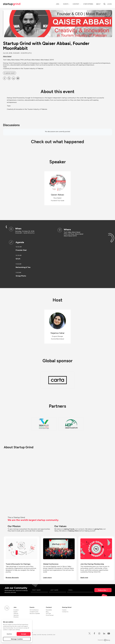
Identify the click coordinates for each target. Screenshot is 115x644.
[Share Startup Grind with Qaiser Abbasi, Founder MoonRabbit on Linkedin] (13, 78)
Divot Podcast (50, 615)
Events (66, 4)
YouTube (48, 613)
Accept (24, 634)
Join (57, 4)
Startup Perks (88, 4)
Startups (16, 613)
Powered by (104, 640)
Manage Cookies (17, 639)
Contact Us (65, 612)
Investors (16, 610)
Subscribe (102, 590)
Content (76, 4)
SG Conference (34, 610)
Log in (109, 4)
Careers (64, 610)
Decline (9, 634)
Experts (16, 612)
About (98, 4)
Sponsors (16, 615)
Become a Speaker (35, 613)
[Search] (104, 4)
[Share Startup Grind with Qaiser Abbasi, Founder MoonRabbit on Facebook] (5, 78)
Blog (47, 612)
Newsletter (49, 610)
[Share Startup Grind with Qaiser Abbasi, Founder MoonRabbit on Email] (18, 78)
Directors (16, 617)
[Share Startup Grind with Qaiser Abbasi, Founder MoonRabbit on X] (9, 78)
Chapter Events (34, 612)
